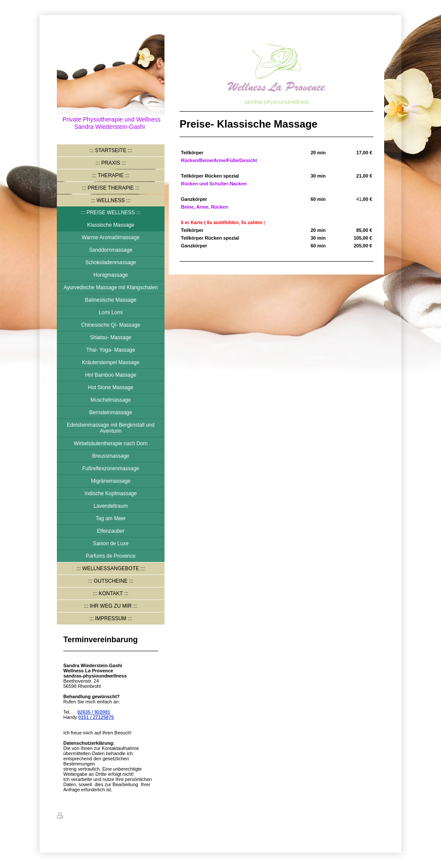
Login (378, 815)
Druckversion (77, 817)
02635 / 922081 (93, 712)
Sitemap (109, 817)
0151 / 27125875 (96, 717)
